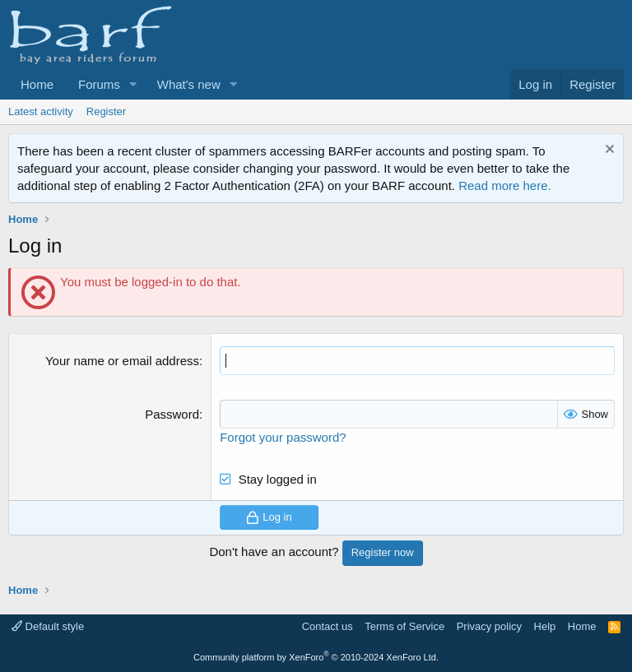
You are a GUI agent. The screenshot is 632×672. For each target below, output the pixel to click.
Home (37, 84)
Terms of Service (404, 626)
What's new (189, 84)
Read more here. (505, 185)
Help (545, 626)
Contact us (328, 626)
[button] (133, 84)
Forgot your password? (283, 437)
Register (106, 111)
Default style (48, 626)
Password (172, 414)
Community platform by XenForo (316, 657)
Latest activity (41, 111)
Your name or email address (122, 361)
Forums (99, 84)
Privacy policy (489, 626)
